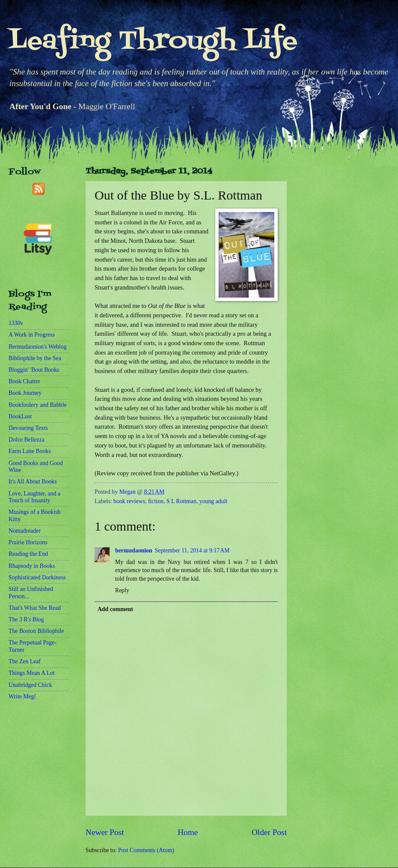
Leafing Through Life (153, 42)
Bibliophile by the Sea (35, 358)
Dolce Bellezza (27, 440)
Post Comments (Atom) (146, 850)
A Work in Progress (32, 335)
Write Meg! (22, 696)
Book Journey (25, 393)
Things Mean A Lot (32, 673)
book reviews (129, 501)
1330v (16, 323)
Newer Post (105, 832)
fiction (156, 501)
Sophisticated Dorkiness (37, 577)
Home (188, 832)
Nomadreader (25, 531)
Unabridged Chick (30, 685)
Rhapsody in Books (32, 566)
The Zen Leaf (25, 661)
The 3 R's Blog (26, 619)
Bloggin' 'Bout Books (34, 370)
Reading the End (28, 554)
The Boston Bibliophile (36, 631)
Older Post (269, 832)
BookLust (20, 416)
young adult (214, 501)
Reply (122, 590)
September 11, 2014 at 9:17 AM (192, 550)
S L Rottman (181, 501)
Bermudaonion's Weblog (38, 347)
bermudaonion (134, 550)
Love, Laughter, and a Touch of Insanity (34, 497)
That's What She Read (35, 608)
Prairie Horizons (28, 542)
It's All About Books (33, 482)
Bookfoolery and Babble (38, 405)
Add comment (115, 609)
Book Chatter (24, 381)
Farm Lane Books (30, 451)
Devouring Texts (28, 428)
